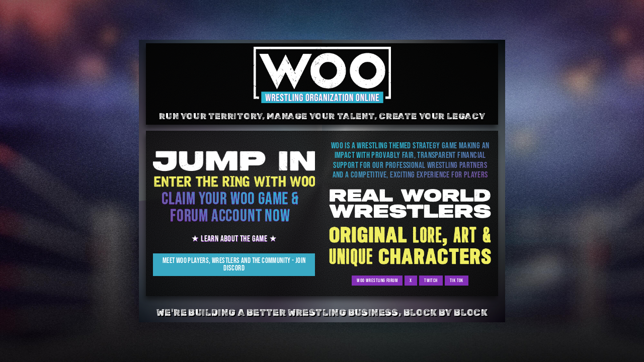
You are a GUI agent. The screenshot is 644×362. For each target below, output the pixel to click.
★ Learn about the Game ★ (234, 239)
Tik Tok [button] (455, 281)
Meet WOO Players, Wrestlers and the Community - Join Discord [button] (234, 265)
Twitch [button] (430, 281)
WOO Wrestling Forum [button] (377, 281)
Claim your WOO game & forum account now (230, 208)
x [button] (411, 281)
